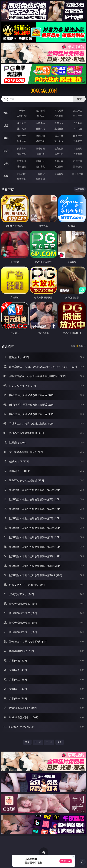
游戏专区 (78, 111)
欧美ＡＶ (59, 123)
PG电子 (22, 111)
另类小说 (40, 166)
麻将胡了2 (22, 116)
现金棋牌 (59, 116)
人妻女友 (59, 161)
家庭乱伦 (40, 161)
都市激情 (22, 161)
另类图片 (78, 154)
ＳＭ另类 (78, 129)
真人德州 (40, 111)
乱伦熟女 (59, 141)
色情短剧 (40, 179)
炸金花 (40, 116)
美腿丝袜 (22, 154)
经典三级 (40, 141)
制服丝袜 (22, 141)
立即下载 (66, 861)
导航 (6, 176)
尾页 (60, 742)
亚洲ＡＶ (22, 123)
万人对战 (59, 111)
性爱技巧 (78, 166)
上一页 (38, 742)
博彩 (6, 113)
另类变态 (78, 141)
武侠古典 (78, 161)
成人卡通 (59, 136)
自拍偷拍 (40, 123)
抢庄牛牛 (78, 116)
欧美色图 (59, 148)
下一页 (49, 742)
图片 (6, 151)
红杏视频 (22, 179)
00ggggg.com (43, 91)
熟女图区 (59, 154)
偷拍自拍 (40, 136)
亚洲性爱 (22, 136)
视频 (6, 125)
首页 (27, 742)
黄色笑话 (59, 166)
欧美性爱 (78, 136)
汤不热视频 (78, 174)
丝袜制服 (40, 129)
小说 (6, 163)
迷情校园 (22, 166)
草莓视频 (59, 174)
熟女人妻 (22, 129)
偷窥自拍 (22, 148)
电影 (6, 138)
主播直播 (59, 129)
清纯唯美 (40, 154)
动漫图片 (78, 148)
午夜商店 (40, 174)
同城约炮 (22, 174)
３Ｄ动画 (78, 123)
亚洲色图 (40, 148)
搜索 (79, 99)
